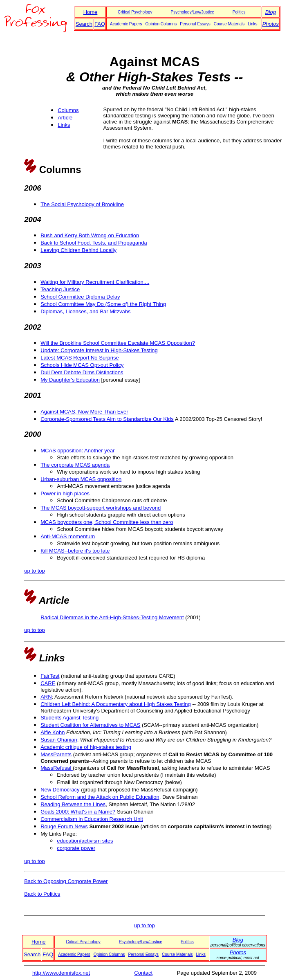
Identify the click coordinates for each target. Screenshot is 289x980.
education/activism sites (85, 841)
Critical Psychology (135, 12)
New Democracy (60, 790)
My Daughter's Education (70, 380)
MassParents (56, 754)
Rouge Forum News (64, 826)
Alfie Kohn (53, 732)
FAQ (100, 24)
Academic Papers (126, 24)
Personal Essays (195, 24)
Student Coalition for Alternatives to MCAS (90, 725)
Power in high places (65, 493)
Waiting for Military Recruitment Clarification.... (95, 282)
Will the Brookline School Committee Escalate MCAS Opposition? (118, 343)
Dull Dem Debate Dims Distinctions (82, 372)
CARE (48, 683)
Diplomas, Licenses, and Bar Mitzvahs (85, 311)
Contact (143, 973)
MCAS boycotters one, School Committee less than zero (107, 522)
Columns (68, 110)
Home (91, 12)
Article (65, 118)
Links (252, 24)
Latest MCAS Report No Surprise (80, 358)
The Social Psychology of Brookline (82, 204)
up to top (35, 571)
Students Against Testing (69, 718)
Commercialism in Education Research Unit (92, 819)
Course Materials (229, 24)
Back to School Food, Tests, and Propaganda (94, 243)
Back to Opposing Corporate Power (66, 881)
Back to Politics (42, 894)
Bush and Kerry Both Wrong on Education (90, 235)
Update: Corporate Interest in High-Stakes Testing (99, 350)
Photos (271, 24)
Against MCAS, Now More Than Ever (84, 412)
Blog (271, 12)
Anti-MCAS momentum (68, 536)
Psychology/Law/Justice (193, 12)
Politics (239, 12)
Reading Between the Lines (73, 804)
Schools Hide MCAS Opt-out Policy (82, 365)
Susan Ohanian (59, 740)
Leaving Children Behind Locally (78, 250)
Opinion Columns (161, 24)
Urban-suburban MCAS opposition (81, 479)
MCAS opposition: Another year (77, 451)
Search (84, 24)
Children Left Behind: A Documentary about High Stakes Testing (116, 704)
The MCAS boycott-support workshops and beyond (101, 508)
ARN (46, 697)
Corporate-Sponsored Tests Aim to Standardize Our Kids (107, 419)
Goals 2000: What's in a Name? (78, 812)
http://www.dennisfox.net (61, 973)
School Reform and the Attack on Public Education (100, 797)
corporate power (76, 848)
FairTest (50, 676)
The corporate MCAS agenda (75, 465)
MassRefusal (57, 768)
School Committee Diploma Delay (80, 297)
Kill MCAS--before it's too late (75, 551)
